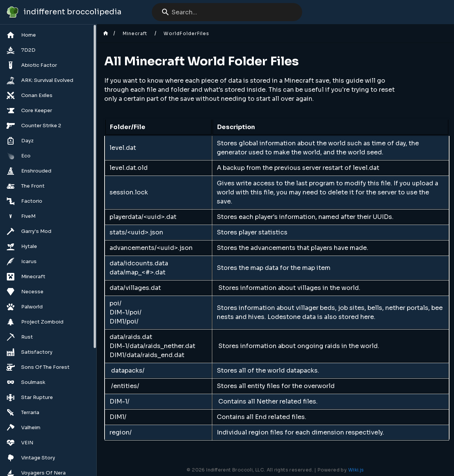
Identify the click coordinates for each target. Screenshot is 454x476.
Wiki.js (356, 470)
